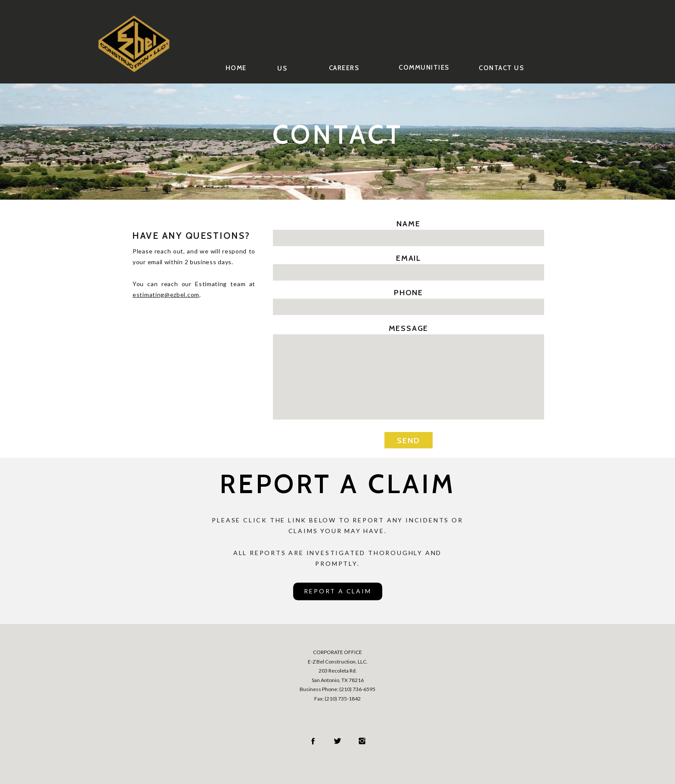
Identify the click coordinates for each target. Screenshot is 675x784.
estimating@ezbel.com (166, 295)
